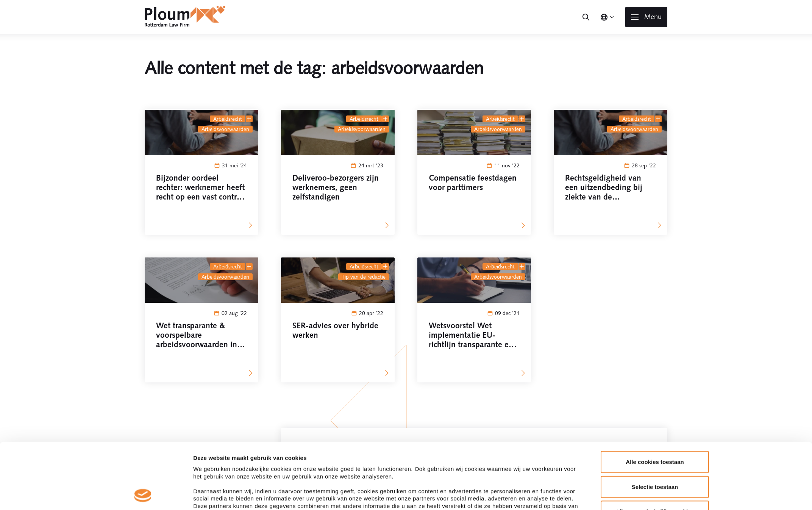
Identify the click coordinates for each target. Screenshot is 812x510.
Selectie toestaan (655, 264)
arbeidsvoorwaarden (225, 129)
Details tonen (503, 334)
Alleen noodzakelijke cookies (655, 289)
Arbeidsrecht (228, 119)
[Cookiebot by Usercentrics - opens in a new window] (143, 334)
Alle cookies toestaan (655, 239)
